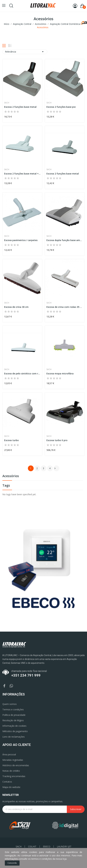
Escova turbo (11, 440)
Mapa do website (11, 787)
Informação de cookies (14, 726)
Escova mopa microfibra (60, 373)
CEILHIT (32, 847)
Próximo (55, 468)
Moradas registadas (13, 760)
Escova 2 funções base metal (20, 107)
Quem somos (10, 704)
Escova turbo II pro (57, 440)
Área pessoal (9, 754)
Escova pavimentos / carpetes (21, 240)
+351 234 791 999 (26, 675)
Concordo (12, 863)
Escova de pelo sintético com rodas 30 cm (22, 373)
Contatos (7, 782)
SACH (19, 847)
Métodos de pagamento (15, 731)
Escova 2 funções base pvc (61, 107)
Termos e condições (13, 709)
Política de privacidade (14, 715)
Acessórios (11, 476)
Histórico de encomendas (16, 765)
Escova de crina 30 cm (16, 307)
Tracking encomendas (14, 776)
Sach (7, 103)
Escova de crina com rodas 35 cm (65, 307)
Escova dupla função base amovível (65, 240)
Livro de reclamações (14, 737)
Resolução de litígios (13, 720)
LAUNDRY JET (64, 847)
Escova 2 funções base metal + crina (22, 174)
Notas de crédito (11, 771)
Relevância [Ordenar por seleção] (25, 52)
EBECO (47, 847)
